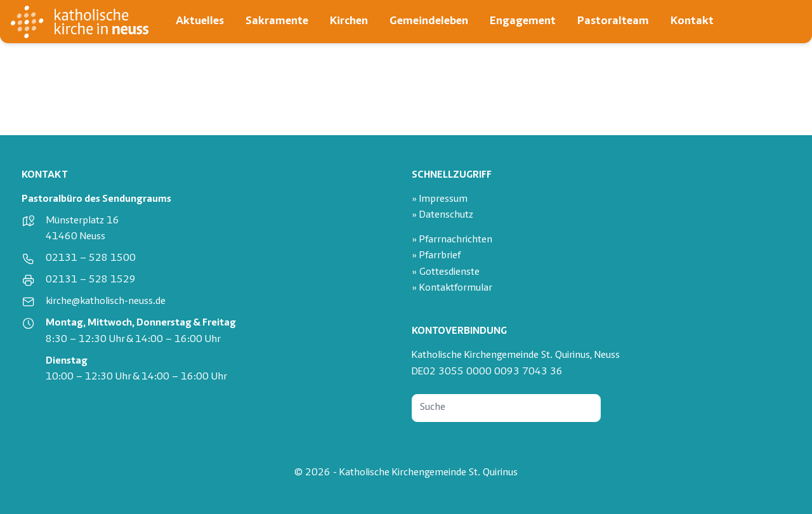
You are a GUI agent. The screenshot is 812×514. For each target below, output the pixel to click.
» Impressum (440, 200)
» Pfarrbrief (436, 256)
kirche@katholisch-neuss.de (106, 302)
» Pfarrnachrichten (452, 240)
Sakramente (277, 21)
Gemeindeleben (429, 21)
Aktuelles (200, 21)
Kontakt (692, 21)
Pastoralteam (613, 21)
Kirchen (349, 21)
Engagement (523, 21)
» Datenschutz (442, 215)
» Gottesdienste (446, 273)
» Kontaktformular (452, 288)
